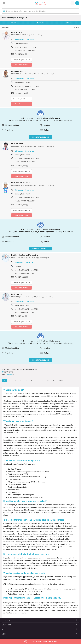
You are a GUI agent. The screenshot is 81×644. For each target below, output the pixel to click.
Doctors (13, 23)
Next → (62, 381)
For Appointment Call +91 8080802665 (41, 642)
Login (72, 3)
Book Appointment (22, 65)
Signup (77, 3)
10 (54, 381)
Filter (76, 27)
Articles (68, 23)
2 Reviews (9, 375)
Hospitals (41, 23)
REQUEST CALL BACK (41, 137)
